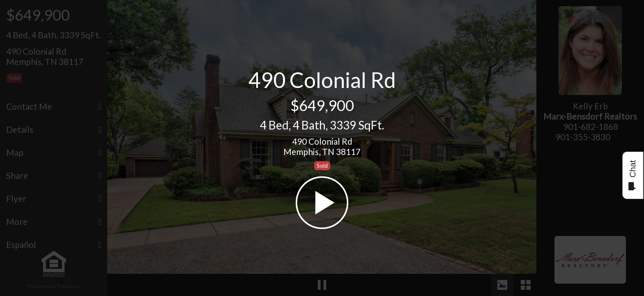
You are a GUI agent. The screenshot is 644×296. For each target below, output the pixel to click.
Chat (632, 175)
